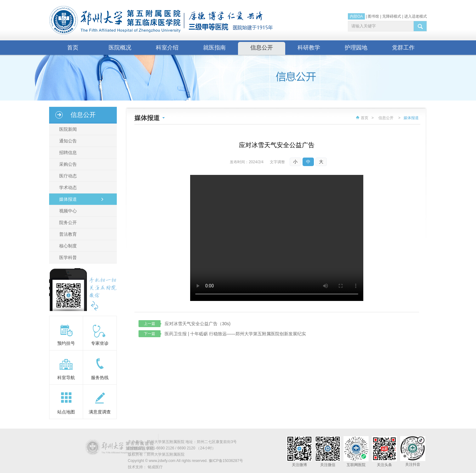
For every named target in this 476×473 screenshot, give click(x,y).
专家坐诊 (100, 343)
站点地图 (66, 412)
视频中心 (68, 211)
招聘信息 (68, 153)
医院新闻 (68, 129)
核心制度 (68, 246)
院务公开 (68, 222)
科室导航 (66, 378)
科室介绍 (167, 48)
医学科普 (68, 257)
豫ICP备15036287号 (226, 461)
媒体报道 (68, 199)
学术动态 (68, 187)
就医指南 (214, 48)
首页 (73, 48)
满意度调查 (100, 412)
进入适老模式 (416, 16)
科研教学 (309, 48)
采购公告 (68, 164)
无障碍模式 (392, 16)
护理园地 (356, 48)
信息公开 (262, 48)
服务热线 (100, 378)
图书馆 (373, 16)
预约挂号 (66, 343)
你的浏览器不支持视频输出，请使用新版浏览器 (277, 238)
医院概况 (120, 48)
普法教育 (68, 234)
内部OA (356, 16)
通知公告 (68, 141)
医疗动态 (68, 176)
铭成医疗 (155, 467)
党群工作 (403, 48)
